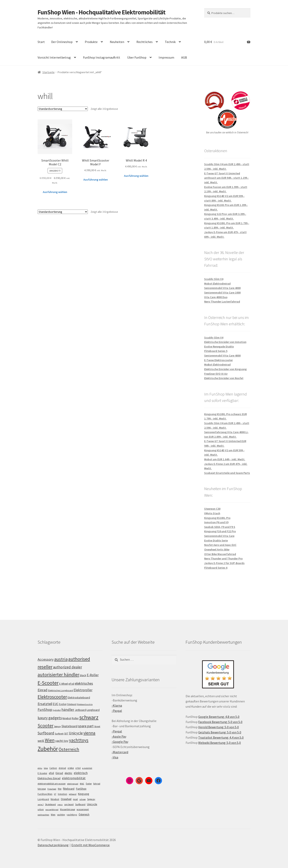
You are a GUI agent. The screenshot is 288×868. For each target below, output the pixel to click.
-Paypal (117, 711)
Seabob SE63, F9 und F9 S (220, 527)
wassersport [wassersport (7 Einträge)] (83, 809)
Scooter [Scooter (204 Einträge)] (45, 726)
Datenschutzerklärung (53, 845)
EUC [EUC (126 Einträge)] (56, 704)
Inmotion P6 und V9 (216, 522)
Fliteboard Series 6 (216, 568)
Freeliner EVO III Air (216, 374)
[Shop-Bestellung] (63, 109)
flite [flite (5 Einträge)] (60, 789)
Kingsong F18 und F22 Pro (220, 531)
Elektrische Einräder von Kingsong (225, 369)
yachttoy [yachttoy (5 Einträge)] (61, 815)
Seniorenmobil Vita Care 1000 (222, 293)
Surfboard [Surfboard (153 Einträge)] (46, 733)
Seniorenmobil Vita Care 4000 (222, 288)
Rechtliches (144, 42)
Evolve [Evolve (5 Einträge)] (89, 784)
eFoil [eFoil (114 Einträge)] (71, 684)
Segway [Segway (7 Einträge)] (91, 799)
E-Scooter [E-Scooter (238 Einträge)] (48, 683)
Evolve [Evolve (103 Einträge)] (63, 704)
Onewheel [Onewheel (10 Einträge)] (66, 799)
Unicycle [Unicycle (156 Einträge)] (76, 733)
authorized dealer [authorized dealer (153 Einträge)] (67, 667)
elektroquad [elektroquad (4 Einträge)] (73, 784)
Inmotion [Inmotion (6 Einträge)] (62, 794)
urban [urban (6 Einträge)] (41, 809)
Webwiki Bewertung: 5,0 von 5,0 (219, 743)
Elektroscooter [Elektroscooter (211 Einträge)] (52, 697)
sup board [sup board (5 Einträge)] (69, 804)
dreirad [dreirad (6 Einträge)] (62, 768)
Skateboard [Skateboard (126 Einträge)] (69, 726)
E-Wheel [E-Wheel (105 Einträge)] (63, 684)
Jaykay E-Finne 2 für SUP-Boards (224, 563)
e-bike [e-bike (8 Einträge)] (71, 768)
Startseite (48, 72)
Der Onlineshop (62, 42)
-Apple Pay (119, 736)
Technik (170, 42)
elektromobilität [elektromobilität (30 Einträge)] (74, 778)
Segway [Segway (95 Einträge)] (57, 726)
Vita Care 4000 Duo (216, 297)
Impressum (166, 57)
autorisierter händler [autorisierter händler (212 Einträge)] (58, 675)
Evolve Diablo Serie (216, 540)
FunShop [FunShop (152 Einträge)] (45, 710)
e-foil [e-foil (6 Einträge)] (78, 768)
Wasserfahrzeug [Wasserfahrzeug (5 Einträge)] (67, 809)
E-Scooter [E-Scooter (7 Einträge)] (42, 773)
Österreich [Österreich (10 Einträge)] (84, 815)
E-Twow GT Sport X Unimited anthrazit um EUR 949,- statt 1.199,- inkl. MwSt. (226, 178)
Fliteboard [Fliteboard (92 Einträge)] (72, 704)
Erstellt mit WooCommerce (90, 845)
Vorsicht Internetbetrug (54, 57)
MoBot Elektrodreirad (217, 365)
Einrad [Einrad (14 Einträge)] (59, 773)
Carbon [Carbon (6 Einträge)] (53, 768)
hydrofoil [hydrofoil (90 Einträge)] (57, 710)
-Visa (115, 757)
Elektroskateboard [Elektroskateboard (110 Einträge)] (79, 697)
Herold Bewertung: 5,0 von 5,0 (218, 727)
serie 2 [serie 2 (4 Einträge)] (40, 805)
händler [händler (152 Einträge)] (68, 710)
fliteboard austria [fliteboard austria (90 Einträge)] (85, 704)
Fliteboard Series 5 (216, 351)
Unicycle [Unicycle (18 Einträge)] (92, 804)
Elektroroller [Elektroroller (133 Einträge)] (83, 690)
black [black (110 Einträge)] (83, 675)
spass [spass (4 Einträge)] (60, 805)
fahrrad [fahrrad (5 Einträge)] (97, 784)
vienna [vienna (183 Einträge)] (89, 733)
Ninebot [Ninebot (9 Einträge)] (55, 799)
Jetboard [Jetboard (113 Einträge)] (80, 710)
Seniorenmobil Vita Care (219, 536)
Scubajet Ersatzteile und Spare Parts (227, 473)
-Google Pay (120, 742)
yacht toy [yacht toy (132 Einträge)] (62, 741)
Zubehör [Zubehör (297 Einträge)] (48, 749)
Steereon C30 (212, 509)
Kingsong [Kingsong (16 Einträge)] (84, 794)
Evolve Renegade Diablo (219, 347)
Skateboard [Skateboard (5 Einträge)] (50, 804)
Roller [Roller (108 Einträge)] (75, 718)
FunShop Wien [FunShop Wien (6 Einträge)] (45, 794)
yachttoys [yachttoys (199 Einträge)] (79, 740)
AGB (184, 57)
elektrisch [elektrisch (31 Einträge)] (81, 773)
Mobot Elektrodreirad (217, 284)
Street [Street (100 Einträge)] (97, 726)
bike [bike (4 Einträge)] (46, 768)
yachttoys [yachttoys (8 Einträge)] (72, 815)
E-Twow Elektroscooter (218, 360)
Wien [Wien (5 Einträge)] (53, 815)
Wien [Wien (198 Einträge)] (50, 740)
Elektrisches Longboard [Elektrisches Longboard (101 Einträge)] (60, 690)
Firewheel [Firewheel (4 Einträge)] (52, 789)
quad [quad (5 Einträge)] (75, 799)
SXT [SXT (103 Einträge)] (66, 734)
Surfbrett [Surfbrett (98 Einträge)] (59, 734)
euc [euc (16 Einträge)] (82, 783)
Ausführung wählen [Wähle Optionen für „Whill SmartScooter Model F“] (96, 180)
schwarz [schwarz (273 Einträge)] (89, 717)
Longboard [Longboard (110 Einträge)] (93, 710)
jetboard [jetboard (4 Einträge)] (73, 794)
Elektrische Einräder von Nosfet (224, 378)
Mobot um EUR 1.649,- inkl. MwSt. (225, 459)
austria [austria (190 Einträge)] (61, 659)
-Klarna (117, 705)
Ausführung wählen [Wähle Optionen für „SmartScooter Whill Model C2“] (55, 192)
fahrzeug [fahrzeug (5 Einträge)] (42, 789)
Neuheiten (117, 42)
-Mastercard (120, 752)
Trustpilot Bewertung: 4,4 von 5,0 (221, 737)
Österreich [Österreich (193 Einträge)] (69, 749)
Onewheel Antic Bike (217, 549)
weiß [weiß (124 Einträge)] (41, 741)
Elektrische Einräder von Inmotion (225, 342)
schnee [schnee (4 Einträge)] (82, 799)
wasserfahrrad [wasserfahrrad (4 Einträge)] (52, 810)
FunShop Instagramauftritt (102, 57)
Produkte (91, 42)
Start (41, 42)
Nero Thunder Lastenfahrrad (222, 302)
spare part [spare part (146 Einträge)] (86, 726)
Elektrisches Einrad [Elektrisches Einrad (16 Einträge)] (49, 778)
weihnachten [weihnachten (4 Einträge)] (43, 815)
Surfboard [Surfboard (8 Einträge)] (80, 804)
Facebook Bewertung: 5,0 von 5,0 (220, 722)
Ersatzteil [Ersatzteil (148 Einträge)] (45, 704)
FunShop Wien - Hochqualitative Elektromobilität (101, 12)
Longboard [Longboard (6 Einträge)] (43, 799)
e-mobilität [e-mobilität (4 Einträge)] (87, 768)
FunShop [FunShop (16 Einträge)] (81, 789)
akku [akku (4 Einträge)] (40, 768)
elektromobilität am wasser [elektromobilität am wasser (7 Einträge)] (52, 784)
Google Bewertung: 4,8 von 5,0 (219, 717)
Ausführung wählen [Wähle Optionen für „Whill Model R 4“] (136, 176)
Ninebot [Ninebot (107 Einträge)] (67, 718)
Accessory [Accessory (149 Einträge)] (46, 659)
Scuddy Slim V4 (214, 279)
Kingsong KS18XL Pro (217, 518)
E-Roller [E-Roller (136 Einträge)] (93, 675)
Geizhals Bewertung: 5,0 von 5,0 (220, 732)
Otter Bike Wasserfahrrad (220, 554)
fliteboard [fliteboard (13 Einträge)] (69, 789)
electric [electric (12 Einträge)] (68, 773)
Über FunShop (137, 57)
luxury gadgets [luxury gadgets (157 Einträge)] (50, 718)
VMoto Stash (212, 513)
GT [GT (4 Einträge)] (55, 794)
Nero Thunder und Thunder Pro (223, 558)
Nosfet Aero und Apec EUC (220, 545)
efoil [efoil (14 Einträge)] (51, 773)
